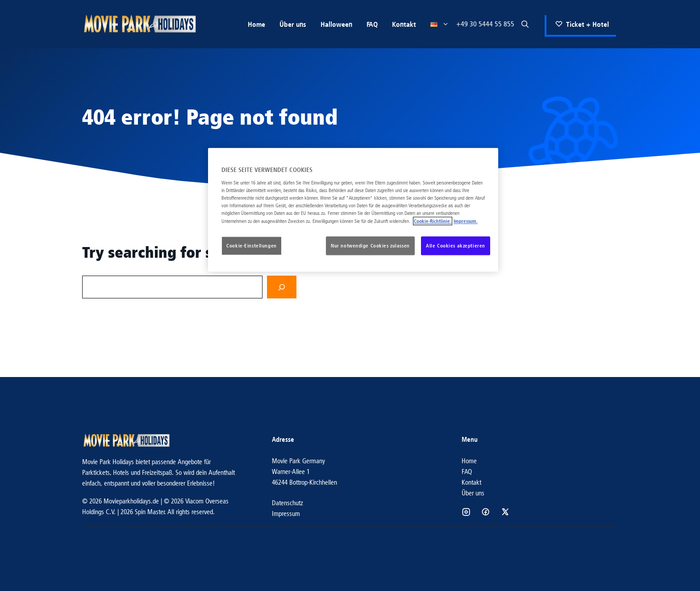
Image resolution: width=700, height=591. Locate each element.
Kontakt (404, 24)
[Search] (282, 287)
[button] (525, 24)
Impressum (286, 513)
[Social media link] (466, 512)
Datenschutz (287, 503)
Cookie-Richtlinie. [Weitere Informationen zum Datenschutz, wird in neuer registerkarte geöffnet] (433, 221)
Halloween (336, 24)
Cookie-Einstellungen (251, 246)
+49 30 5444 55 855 (485, 24)
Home (256, 24)
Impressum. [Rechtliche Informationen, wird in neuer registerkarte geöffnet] (466, 221)
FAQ (372, 24)
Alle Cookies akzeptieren (456, 246)
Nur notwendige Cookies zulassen (370, 246)
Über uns (293, 24)
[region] (353, 210)
